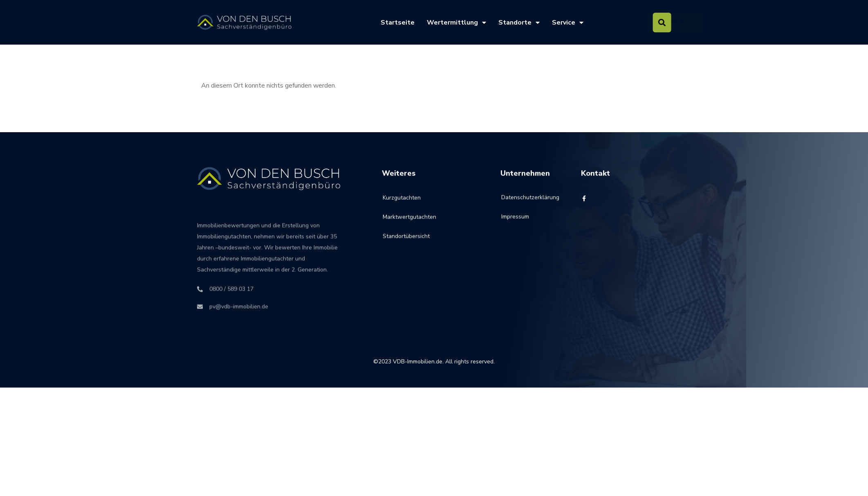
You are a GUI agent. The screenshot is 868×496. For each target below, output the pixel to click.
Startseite (398, 23)
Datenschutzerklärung (521, 203)
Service (568, 23)
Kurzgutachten (402, 206)
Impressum (515, 222)
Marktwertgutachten (409, 225)
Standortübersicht (406, 245)
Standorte (519, 23)
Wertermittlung (456, 23)
